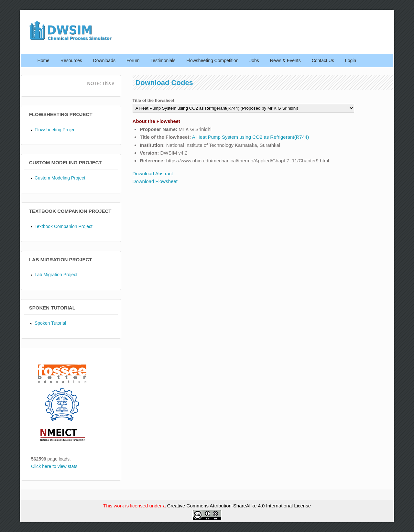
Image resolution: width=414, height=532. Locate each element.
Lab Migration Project (56, 275)
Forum (133, 60)
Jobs (254, 60)
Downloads (104, 60)
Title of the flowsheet (153, 100)
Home (44, 60)
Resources (71, 60)
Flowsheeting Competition (212, 60)
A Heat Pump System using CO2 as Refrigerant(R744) (251, 137)
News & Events (285, 60)
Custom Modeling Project (60, 178)
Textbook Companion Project (64, 226)
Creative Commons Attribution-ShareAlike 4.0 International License (239, 506)
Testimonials (163, 60)
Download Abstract (153, 174)
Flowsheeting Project (56, 130)
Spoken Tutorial (50, 323)
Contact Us (323, 60)
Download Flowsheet (155, 181)
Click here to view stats (54, 466)
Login (351, 60)
